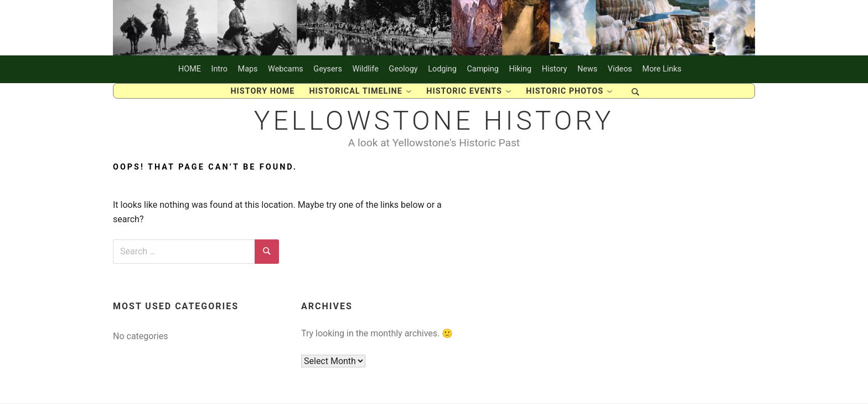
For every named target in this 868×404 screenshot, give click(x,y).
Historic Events (464, 91)
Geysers (328, 69)
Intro (220, 69)
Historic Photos (565, 91)
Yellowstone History (434, 121)
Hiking (520, 69)
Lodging (442, 69)
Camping (482, 69)
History (555, 69)
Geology (403, 69)
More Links (662, 69)
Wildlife (365, 69)
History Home (262, 91)
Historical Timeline (355, 91)
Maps (248, 69)
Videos (620, 69)
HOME (190, 69)
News (587, 69)
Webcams (286, 69)
